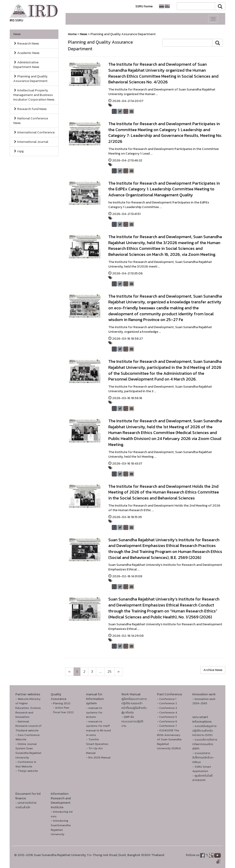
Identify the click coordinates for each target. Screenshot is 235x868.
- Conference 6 (167, 721)
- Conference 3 (167, 708)
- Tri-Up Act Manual (94, 751)
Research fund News (30, 109)
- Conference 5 (167, 717)
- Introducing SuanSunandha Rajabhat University (61, 827)
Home (72, 34)
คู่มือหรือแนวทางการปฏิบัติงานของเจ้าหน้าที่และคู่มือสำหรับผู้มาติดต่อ (134, 706)
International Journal (31, 142)
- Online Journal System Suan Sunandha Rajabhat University (28, 751)
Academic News (26, 53)
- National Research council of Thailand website (28, 726)
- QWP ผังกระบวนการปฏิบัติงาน (132, 721)
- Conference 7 (167, 726)
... (100, 672)
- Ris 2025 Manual (98, 757)
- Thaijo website (27, 771)
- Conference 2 (167, 703)
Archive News (213, 670)
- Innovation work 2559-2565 (204, 701)
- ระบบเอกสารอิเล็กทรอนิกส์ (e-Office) (203, 758)
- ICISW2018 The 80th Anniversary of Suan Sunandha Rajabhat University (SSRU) (169, 739)
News (17, 34)
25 (109, 672)
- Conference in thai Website (26, 764)
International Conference (34, 132)
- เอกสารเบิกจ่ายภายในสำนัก (26, 805)
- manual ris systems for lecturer (94, 712)
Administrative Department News (26, 65)
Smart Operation (97, 744)
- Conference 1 (167, 699)
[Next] (69, 672)
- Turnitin (92, 739)
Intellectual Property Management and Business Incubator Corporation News (34, 95)
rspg (18, 151)
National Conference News (31, 121)
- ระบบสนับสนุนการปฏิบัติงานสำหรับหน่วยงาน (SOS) (204, 730)
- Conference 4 (167, 712)
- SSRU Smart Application (202, 769)
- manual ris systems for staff (98, 724)
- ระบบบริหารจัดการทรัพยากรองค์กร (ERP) (205, 744)
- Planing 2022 (61, 703)
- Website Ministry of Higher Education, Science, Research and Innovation (28, 708)
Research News (26, 44)
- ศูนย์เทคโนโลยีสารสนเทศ (202, 778)
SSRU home (144, 6)
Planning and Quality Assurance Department (30, 79)
